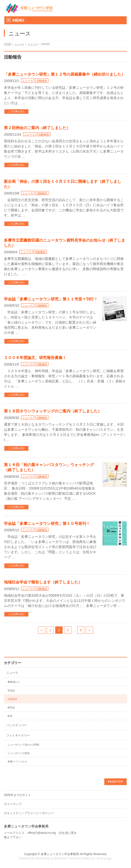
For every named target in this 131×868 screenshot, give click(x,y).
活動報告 (42, 81)
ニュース (28, 81)
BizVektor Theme (66, 858)
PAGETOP (115, 781)
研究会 (11, 708)
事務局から (14, 682)
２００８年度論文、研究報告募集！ (35, 358)
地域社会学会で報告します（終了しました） (43, 582)
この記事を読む (16, 111)
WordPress (43, 858)
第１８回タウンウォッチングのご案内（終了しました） (53, 411)
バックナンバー (17, 725)
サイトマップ (13, 804)
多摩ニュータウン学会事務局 (60, 854)
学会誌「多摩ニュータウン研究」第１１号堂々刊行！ (51, 299)
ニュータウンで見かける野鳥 (23, 745)
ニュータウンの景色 (19, 753)
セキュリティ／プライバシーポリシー (29, 813)
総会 (10, 716)
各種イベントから (17, 761)
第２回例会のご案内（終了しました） (37, 128)
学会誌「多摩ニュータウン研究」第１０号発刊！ (47, 524)
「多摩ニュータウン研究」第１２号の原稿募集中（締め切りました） (65, 74)
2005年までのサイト (17, 795)
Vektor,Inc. (89, 858)
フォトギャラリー (18, 735)
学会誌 (11, 690)
